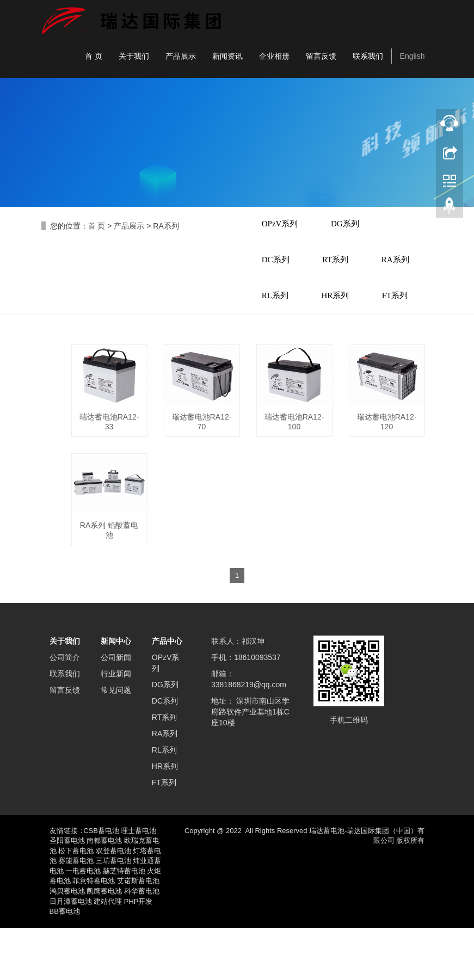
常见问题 (116, 742)
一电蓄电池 (83, 923)
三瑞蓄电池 (113, 913)
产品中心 (167, 693)
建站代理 (108, 954)
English (413, 56)
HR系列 (278, 346)
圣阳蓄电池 (67, 893)
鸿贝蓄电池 (67, 943)
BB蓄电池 (65, 963)
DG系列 (353, 226)
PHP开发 (138, 954)
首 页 (94, 56)
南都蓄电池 (104, 893)
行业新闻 (116, 726)
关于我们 (134, 56)
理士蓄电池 (138, 883)
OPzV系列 (283, 226)
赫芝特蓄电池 (124, 923)
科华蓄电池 (142, 943)
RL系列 (343, 306)
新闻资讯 (227, 56)
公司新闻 (116, 710)
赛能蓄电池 (76, 913)
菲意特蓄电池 (94, 933)
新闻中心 (116, 693)
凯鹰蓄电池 (104, 943)
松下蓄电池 (76, 903)
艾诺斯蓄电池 (138, 933)
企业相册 (274, 56)
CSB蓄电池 (101, 883)
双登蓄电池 (113, 903)
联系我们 (368, 56)
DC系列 (278, 266)
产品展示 (181, 56)
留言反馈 (321, 56)
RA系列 (166, 226)
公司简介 (65, 710)
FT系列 (343, 346)
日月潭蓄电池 (71, 954)
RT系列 (343, 266)
